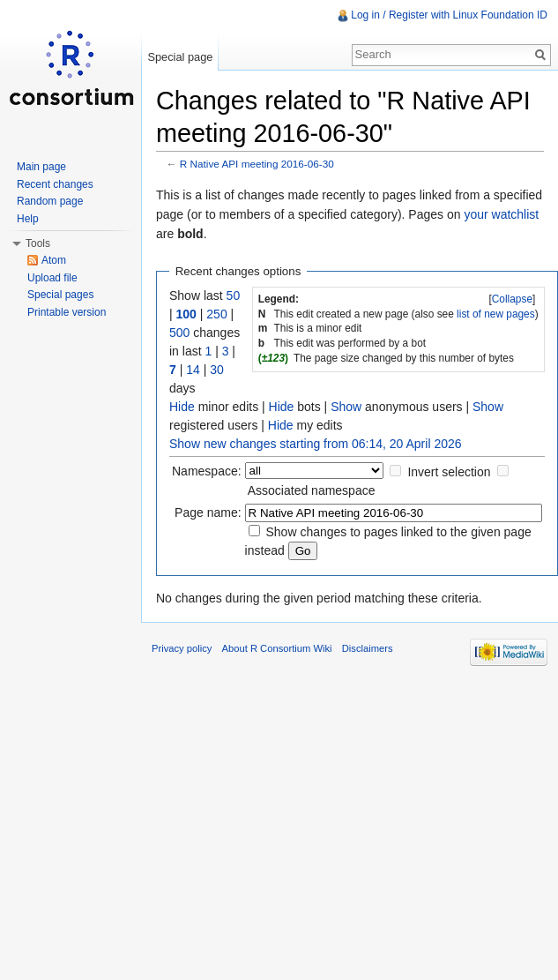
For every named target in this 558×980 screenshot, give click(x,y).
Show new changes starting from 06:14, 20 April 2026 (316, 444)
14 (193, 370)
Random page (50, 201)
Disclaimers (368, 648)
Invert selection (449, 472)
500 (179, 333)
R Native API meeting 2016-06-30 (257, 164)
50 (234, 295)
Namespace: (207, 471)
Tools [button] (38, 243)
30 (217, 370)
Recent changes (55, 184)
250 (216, 314)
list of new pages (496, 314)
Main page (41, 167)
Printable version (67, 312)
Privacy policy (182, 648)
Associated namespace (312, 490)
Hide (182, 407)
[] (512, 299)
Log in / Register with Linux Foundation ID (449, 15)
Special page (180, 57)
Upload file (52, 278)
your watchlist (501, 214)
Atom (54, 260)
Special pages (60, 295)
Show (346, 407)
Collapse (512, 299)
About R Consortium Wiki (277, 648)
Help (28, 219)
